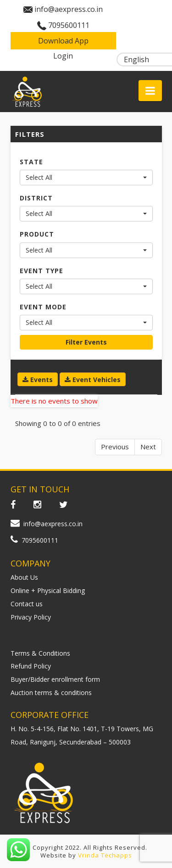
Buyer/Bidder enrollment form (55, 679)
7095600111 (69, 25)
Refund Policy (31, 666)
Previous (115, 447)
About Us (24, 577)
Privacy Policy (31, 617)
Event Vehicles (93, 380)
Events (38, 380)
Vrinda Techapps (105, 855)
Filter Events (86, 342)
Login (63, 56)
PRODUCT (37, 234)
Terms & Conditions (40, 653)
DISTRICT (36, 198)
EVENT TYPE (42, 271)
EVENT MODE (43, 307)
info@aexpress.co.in (69, 9)
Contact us (27, 604)
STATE (31, 162)
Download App (63, 41)
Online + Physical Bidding (48, 590)
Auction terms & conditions (51, 693)
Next (148, 447)
